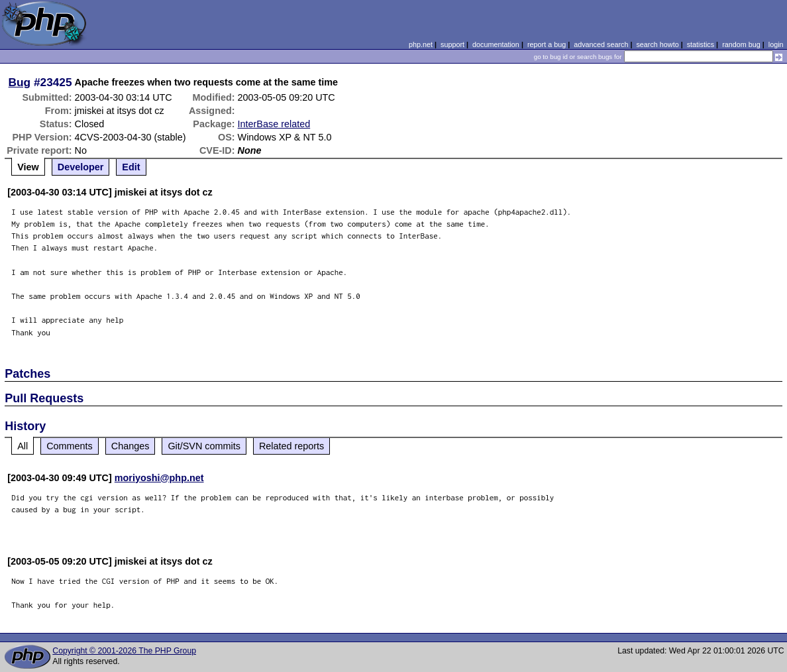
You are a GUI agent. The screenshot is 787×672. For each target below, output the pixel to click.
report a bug (547, 44)
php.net (421, 44)
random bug (741, 44)
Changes (131, 446)
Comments (70, 446)
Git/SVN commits (204, 446)
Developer (81, 167)
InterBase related (274, 124)
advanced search (601, 44)
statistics (701, 44)
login (776, 44)
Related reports (291, 446)
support (452, 44)
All (23, 446)
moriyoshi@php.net (159, 478)
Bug (20, 82)
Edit (131, 167)
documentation (496, 44)
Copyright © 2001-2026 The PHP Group (124, 651)
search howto (657, 44)
